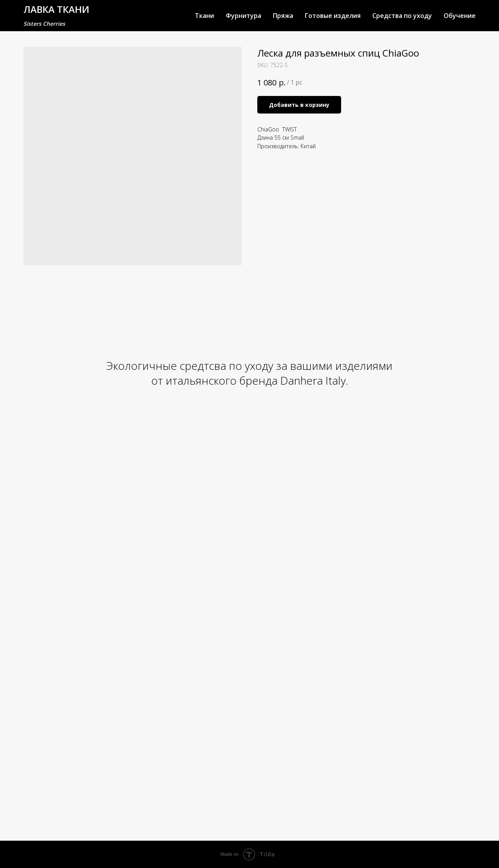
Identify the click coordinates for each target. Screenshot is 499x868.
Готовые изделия (333, 16)
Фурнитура (243, 16)
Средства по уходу (402, 16)
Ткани (204, 16)
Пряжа (283, 16)
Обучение (460, 16)
